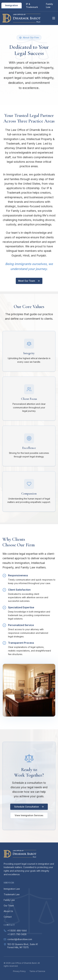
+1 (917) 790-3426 (17, 934)
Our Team (9, 906)
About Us (8, 911)
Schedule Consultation (29, 807)
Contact (8, 917)
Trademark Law (12, 894)
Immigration (12, 5)
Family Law (49, 6)
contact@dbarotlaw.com (20, 939)
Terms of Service (37, 971)
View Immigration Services (29, 815)
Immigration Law (12, 889)
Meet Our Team (29, 281)
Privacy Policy (19, 971)
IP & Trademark (32, 6)
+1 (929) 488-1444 (17, 931)
